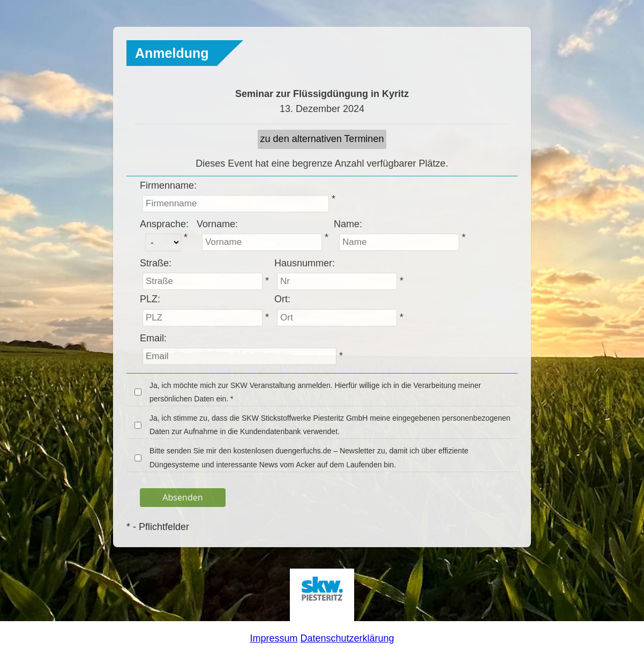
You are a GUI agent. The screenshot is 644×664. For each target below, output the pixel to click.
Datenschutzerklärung (347, 638)
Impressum (274, 638)
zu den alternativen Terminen (322, 139)
